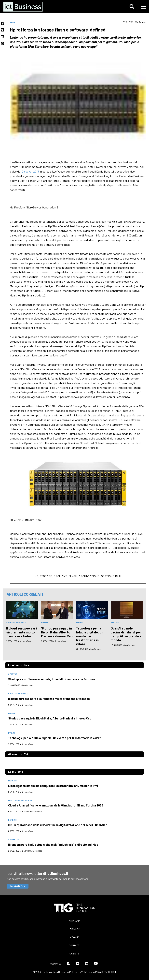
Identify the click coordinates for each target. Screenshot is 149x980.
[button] (132, 7)
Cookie (74, 937)
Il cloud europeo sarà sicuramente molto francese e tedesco (22, 632)
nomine (45, 622)
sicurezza (14, 839)
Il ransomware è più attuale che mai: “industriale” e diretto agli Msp (53, 845)
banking (12, 820)
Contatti (75, 945)
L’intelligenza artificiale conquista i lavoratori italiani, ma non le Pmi (53, 786)
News (13, 23)
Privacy (75, 929)
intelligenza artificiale (21, 800)
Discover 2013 (31, 171)
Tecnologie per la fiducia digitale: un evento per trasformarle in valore (90, 636)
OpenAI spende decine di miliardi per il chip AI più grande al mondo (126, 634)
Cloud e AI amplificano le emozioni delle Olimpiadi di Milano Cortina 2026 (56, 805)
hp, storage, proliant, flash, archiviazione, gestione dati (78, 576)
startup (13, 674)
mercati (115, 622)
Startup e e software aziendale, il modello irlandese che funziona (52, 679)
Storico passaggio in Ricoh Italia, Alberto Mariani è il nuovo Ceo (57, 632)
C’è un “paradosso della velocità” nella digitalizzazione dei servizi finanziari (58, 825)
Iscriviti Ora (18, 886)
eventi (79, 622)
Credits (74, 953)
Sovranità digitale (16, 622)
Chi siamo (74, 921)
